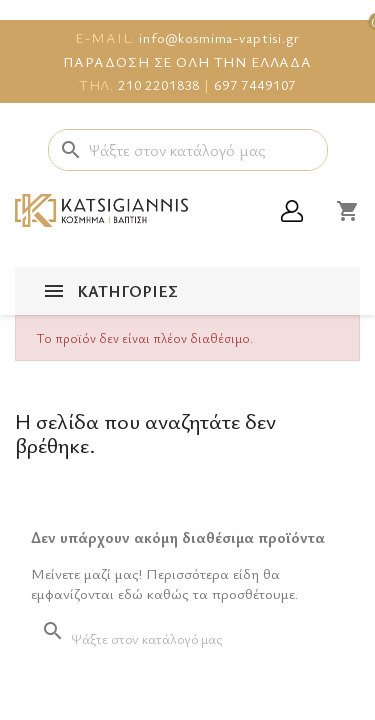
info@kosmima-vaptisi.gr (219, 37)
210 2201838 (159, 84)
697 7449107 (255, 84)
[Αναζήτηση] (188, 150)
